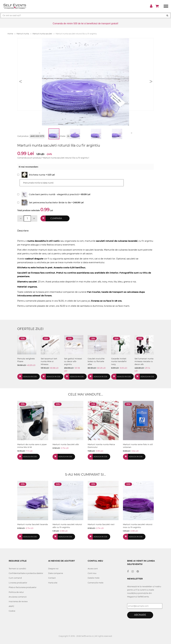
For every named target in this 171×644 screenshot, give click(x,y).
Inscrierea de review (18, 601)
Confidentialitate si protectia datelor (26, 573)
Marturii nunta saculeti (43, 34)
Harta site (53, 583)
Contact (52, 578)
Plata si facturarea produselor (23, 587)
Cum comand (15, 578)
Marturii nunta (24, 34)
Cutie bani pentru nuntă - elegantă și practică (54, 194)
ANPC (11, 606)
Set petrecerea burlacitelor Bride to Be (50, 202)
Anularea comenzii (18, 597)
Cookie (12, 611)
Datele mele (94, 578)
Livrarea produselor (18, 583)
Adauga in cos (30, 377)
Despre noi (53, 569)
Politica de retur (16, 592)
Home (11, 34)
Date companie (56, 573)
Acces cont (93, 569)
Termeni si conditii (17, 569)
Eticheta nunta (37, 175)
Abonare (140, 615)
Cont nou (92, 573)
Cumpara (56, 218)
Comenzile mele (96, 583)
